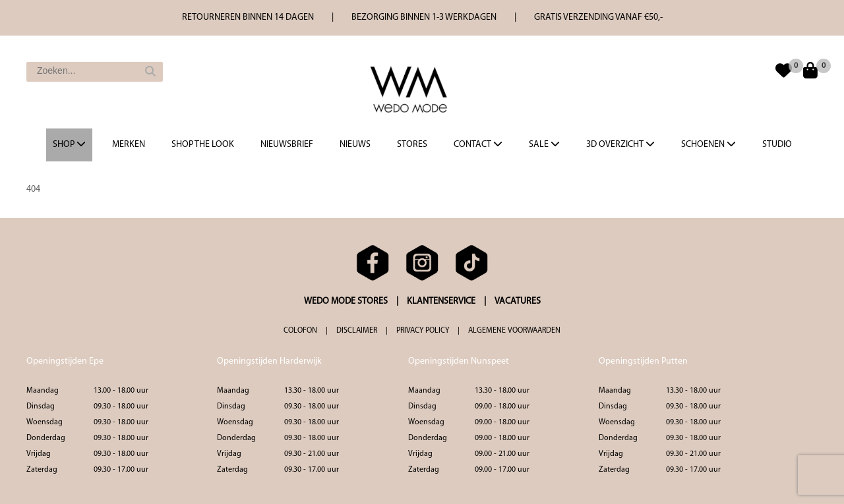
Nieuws (355, 145)
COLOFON (300, 331)
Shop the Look (203, 145)
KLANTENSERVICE (441, 301)
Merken (129, 145)
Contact (478, 144)
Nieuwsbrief (287, 145)
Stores (412, 145)
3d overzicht (620, 144)
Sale (544, 144)
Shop (69, 144)
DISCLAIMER (357, 331)
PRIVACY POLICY (423, 331)
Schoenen (708, 144)
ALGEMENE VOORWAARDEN (514, 331)
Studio (777, 145)
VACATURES (518, 301)
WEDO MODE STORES (346, 301)
